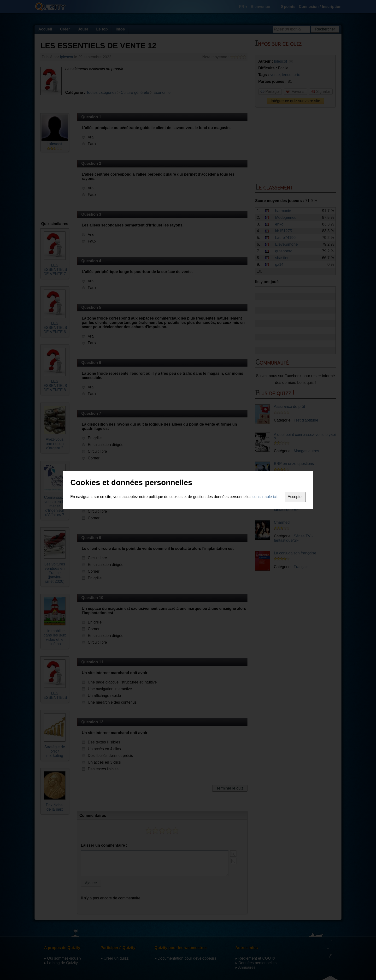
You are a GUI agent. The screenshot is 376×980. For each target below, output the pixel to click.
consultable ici (265, 497)
